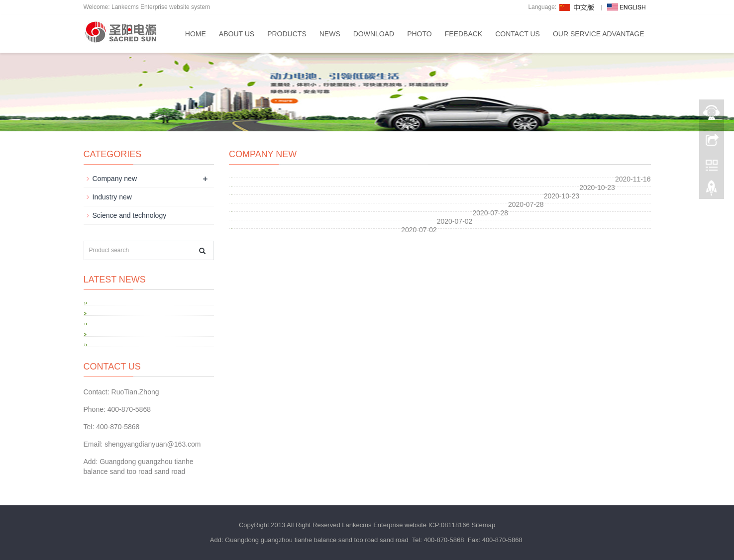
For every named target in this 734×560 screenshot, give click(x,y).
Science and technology (130, 215)
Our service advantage (599, 34)
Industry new (112, 197)
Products (287, 34)
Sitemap (483, 525)
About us (237, 34)
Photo (419, 34)
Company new (115, 179)
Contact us (518, 34)
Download (374, 34)
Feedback (464, 34)
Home (196, 34)
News (330, 34)
